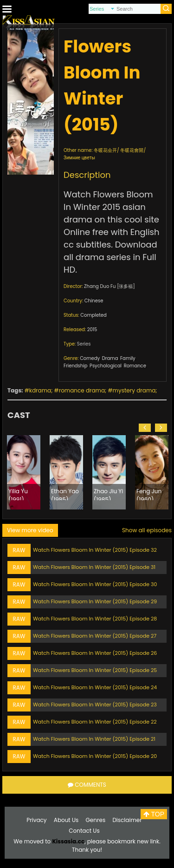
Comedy (90, 358)
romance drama (82, 390)
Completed (93, 315)
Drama (110, 358)
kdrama (40, 390)
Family (128, 358)
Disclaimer (127, 820)
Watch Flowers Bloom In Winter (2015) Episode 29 (95, 601)
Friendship (75, 366)
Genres (96, 820)
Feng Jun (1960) (149, 494)
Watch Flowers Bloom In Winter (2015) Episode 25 (95, 670)
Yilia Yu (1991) (18, 494)
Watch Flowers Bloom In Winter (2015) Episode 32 (95, 550)
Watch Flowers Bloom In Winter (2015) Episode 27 (95, 636)
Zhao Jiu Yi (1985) (108, 494)
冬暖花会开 (105, 150)
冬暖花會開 (132, 150)
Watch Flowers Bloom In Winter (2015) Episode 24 (95, 687)
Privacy (36, 820)
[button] (145, 428)
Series (84, 344)
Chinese (94, 301)
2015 (92, 330)
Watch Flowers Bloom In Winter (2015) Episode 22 (95, 722)
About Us (66, 820)
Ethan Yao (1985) (65, 494)
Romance (135, 366)
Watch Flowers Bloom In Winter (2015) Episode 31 (94, 567)
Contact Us (84, 831)
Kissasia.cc (68, 841)
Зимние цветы (79, 158)
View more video (30, 530)
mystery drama (134, 390)
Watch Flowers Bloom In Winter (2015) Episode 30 (95, 584)
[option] (24, 472)
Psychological (106, 366)
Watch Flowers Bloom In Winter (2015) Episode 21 (94, 739)
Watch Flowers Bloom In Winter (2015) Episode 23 (95, 705)
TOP (154, 814)
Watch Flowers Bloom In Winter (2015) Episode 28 (95, 619)
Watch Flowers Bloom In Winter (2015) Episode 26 (95, 653)
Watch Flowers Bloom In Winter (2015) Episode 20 (95, 756)
